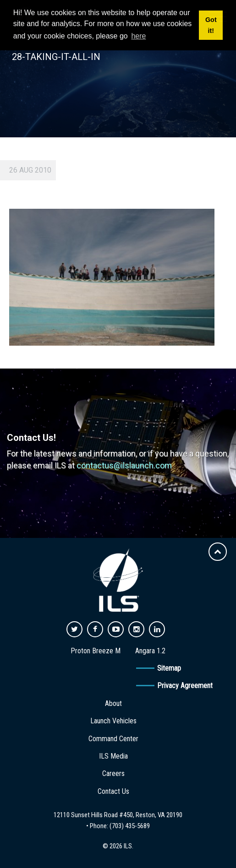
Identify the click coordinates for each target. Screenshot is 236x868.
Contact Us (113, 791)
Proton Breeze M (96, 651)
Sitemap (169, 668)
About (113, 703)
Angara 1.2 (150, 651)
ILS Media (113, 756)
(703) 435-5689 (130, 826)
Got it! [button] (211, 25)
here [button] (138, 36)
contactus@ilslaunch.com (124, 465)
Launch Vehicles (113, 721)
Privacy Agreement (185, 686)
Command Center (113, 739)
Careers (113, 773)
